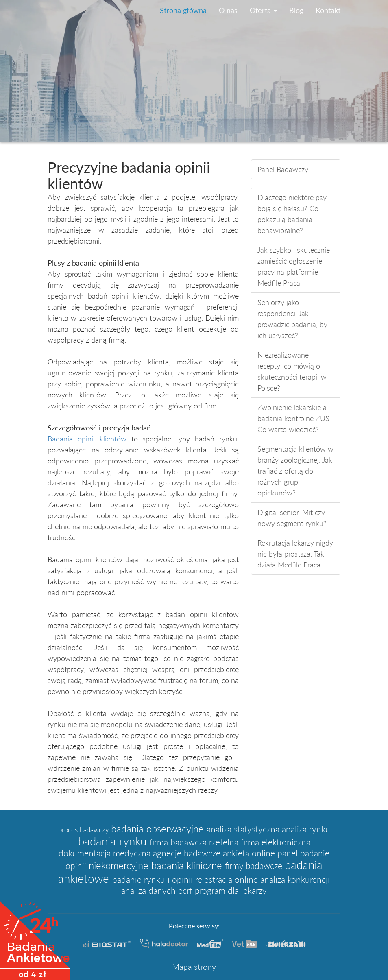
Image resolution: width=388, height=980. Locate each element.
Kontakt (328, 10)
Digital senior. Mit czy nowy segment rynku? (292, 518)
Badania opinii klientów (87, 439)
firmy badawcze (255, 866)
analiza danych (150, 891)
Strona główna (183, 10)
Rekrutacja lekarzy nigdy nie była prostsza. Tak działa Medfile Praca (295, 554)
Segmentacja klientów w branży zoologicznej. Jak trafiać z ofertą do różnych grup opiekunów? (295, 471)
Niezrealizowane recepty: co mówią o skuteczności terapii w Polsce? (292, 371)
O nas (228, 10)
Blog (296, 10)
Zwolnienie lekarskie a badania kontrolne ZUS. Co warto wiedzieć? (294, 418)
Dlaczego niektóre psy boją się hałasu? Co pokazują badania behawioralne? (292, 214)
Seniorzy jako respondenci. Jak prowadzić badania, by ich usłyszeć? (292, 319)
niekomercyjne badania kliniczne (157, 865)
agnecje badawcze (188, 853)
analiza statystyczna (244, 829)
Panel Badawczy (283, 169)
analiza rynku (306, 829)
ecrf (186, 891)
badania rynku (114, 841)
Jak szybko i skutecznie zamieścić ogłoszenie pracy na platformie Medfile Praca (294, 266)
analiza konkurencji (295, 880)
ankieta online (250, 853)
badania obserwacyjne (159, 828)
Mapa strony (194, 967)
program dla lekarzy (231, 891)
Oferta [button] (263, 10)
